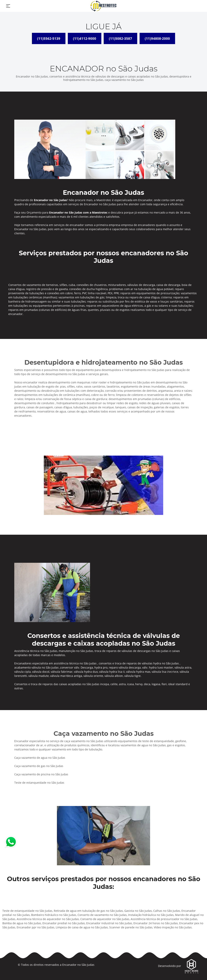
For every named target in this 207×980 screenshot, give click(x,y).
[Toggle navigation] (8, 6)
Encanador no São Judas (78, 965)
